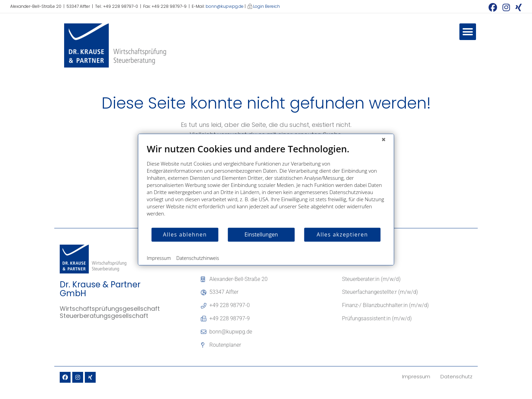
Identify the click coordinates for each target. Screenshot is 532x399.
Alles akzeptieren (342, 234)
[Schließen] (384, 139)
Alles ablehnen (185, 234)
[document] (266, 185)
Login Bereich (267, 6)
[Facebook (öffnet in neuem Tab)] (493, 7)
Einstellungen (261, 234)
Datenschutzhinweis (198, 258)
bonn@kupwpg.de (225, 6)
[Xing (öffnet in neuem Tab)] (517, 7)
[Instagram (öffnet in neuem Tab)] (506, 7)
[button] (468, 32)
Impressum (159, 258)
